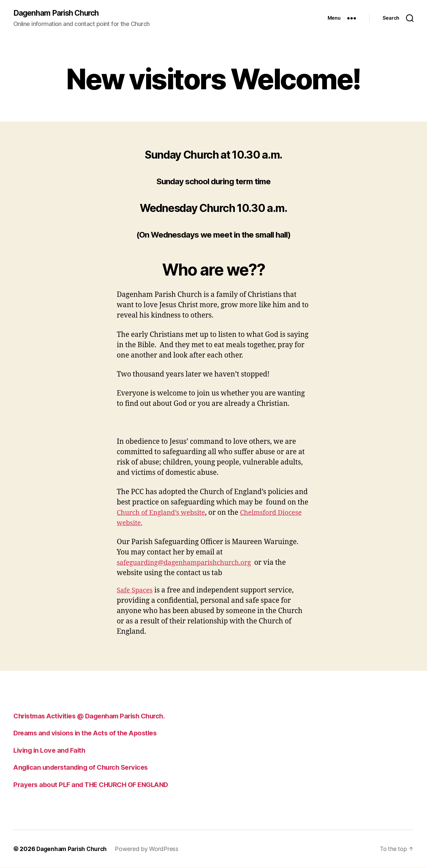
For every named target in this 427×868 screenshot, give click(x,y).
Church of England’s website (164, 513)
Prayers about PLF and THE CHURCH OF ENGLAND (95, 785)
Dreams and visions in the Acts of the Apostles (89, 733)
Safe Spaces (136, 591)
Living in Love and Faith (51, 751)
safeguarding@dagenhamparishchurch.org (188, 563)
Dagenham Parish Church (59, 13)
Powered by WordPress (150, 849)
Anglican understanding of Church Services (84, 768)
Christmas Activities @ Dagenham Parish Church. (94, 716)
